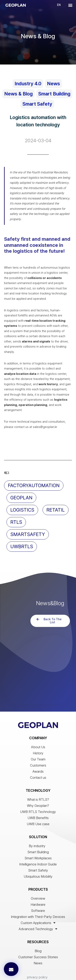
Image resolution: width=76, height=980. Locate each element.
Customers (38, 742)
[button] (70, 5)
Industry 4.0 (28, 84)
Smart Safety (37, 104)
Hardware (38, 882)
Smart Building (54, 94)
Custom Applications (38, 900)
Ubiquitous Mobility (38, 853)
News (54, 84)
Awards (38, 748)
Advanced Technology (38, 906)
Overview (38, 875)
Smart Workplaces (38, 835)
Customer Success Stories (38, 934)
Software (38, 888)
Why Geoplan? (38, 783)
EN (59, 5)
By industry (38, 823)
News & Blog (18, 94)
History (38, 730)
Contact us (38, 755)
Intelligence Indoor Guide (38, 841)
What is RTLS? (38, 777)
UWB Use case (38, 801)
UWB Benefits (38, 795)
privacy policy (37, 954)
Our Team (38, 736)
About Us (38, 724)
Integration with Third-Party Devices (38, 894)
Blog (38, 928)
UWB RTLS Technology (38, 789)
